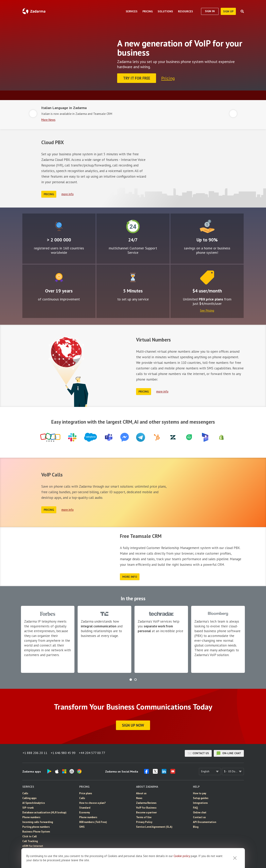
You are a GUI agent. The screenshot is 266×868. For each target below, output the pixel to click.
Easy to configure (133, 276)
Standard (85, 806)
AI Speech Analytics (34, 802)
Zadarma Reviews (146, 802)
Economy (85, 811)
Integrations (200, 802)
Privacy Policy (144, 821)
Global (59, 225)
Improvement (59, 276)
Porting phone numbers (36, 826)
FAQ (195, 806)
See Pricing (207, 309)
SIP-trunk (28, 806)
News (139, 797)
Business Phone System (36, 830)
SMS (82, 826)
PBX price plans (211, 298)
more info (68, 193)
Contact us (198, 752)
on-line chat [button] (229, 752)
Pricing (169, 78)
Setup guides (201, 797)
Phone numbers (31, 816)
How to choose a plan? (92, 802)
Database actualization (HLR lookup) (44, 811)
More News (48, 119)
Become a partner (146, 811)
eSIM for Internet (33, 845)
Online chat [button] (200, 811)
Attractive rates (207, 225)
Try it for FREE (137, 78)
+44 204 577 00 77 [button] (93, 752)
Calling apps (29, 797)
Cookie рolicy (182, 856)
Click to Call (30, 835)
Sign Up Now (133, 724)
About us (141, 792)
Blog (196, 826)
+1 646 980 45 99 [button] (63, 752)
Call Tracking (30, 840)
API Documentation (205, 821)
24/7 (133, 225)
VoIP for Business (146, 806)
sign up (228, 11)
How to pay (200, 792)
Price (207, 276)
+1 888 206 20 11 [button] (35, 752)
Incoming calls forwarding (38, 821)
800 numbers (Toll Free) (93, 821)
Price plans (86, 792)
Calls (25, 792)
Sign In (210, 11)
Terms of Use (144, 816)
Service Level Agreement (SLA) (154, 826)
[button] (131, 678)
